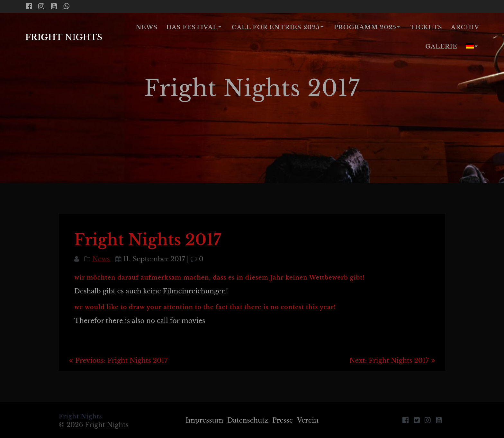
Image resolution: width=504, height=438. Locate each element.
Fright (64, 38)
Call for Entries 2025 (276, 27)
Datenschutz (248, 420)
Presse (283, 420)
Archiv (465, 27)
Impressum (204, 420)
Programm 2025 (365, 27)
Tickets (426, 27)
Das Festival (192, 27)
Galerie (441, 47)
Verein (308, 420)
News (147, 27)
